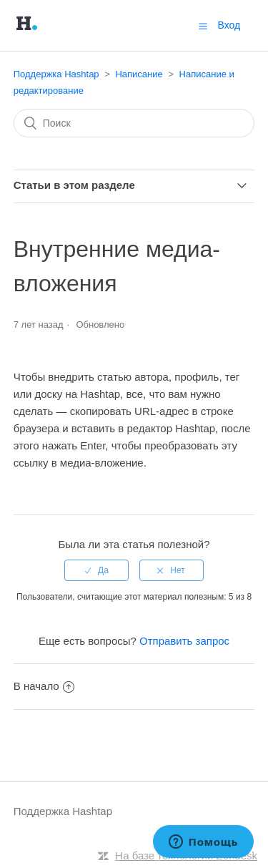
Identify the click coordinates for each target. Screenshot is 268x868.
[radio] (96, 570)
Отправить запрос (184, 641)
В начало (44, 686)
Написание (140, 74)
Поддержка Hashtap (56, 74)
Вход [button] (229, 25)
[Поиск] (134, 123)
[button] (203, 26)
